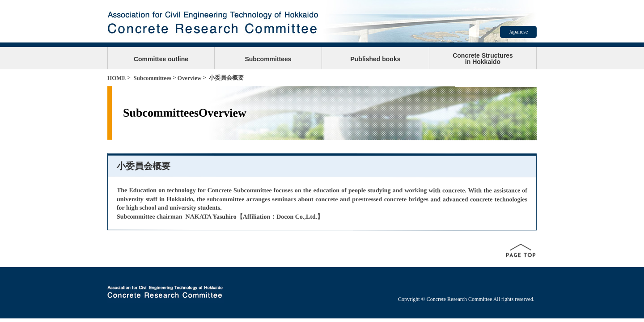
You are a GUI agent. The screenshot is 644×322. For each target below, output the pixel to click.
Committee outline (161, 59)
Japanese (519, 32)
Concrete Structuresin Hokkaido (483, 59)
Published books (375, 59)
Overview (189, 78)
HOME (117, 78)
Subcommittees (268, 59)
